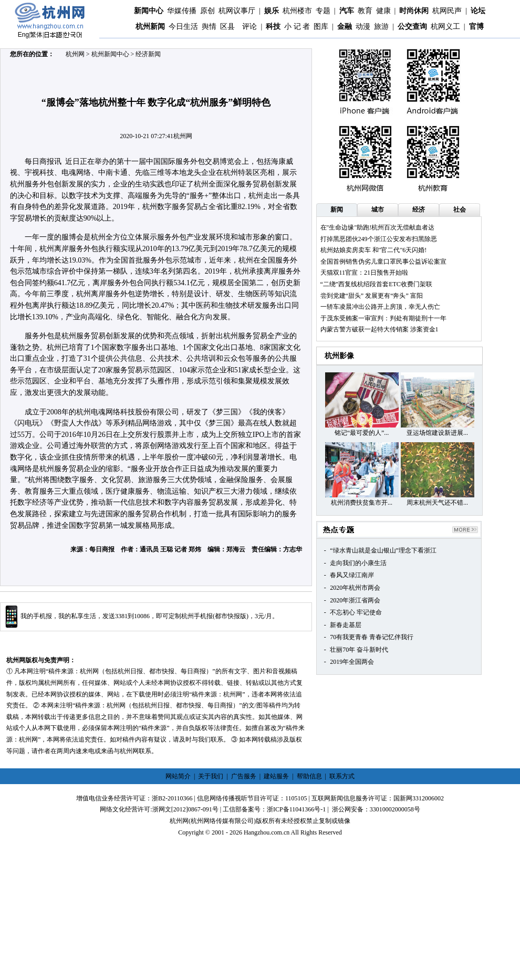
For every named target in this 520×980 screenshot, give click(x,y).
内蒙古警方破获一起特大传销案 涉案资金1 (379, 329)
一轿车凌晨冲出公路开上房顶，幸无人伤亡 (380, 307)
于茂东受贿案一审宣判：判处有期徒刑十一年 (383, 318)
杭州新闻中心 (110, 54)
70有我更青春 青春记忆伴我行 (372, 637)
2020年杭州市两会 (355, 588)
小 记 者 (297, 27)
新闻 (337, 210)
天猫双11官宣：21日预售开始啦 (365, 273)
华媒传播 (182, 11)
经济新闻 (148, 54)
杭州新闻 (150, 27)
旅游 (381, 27)
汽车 (347, 11)
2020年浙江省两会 (355, 600)
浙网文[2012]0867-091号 (185, 809)
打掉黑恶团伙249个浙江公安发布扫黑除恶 (379, 239)
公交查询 (412, 27)
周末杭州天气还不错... (437, 503)
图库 (321, 27)
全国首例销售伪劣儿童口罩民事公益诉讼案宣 (383, 262)
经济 (419, 210)
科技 (273, 27)
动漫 (363, 27)
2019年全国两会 (352, 662)
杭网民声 (447, 11)
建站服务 (276, 776)
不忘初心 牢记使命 (356, 612)
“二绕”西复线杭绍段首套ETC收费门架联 (376, 284)
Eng (23, 35)
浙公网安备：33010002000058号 (376, 809)
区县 (227, 27)
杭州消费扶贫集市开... (362, 503)
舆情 (209, 27)
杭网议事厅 (237, 11)
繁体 (36, 35)
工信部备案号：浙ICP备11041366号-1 (274, 809)
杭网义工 (445, 27)
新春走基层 (346, 625)
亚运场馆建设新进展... (437, 433)
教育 (365, 11)
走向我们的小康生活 (358, 563)
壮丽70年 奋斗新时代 (359, 650)
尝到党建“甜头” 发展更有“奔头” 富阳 (372, 296)
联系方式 (342, 776)
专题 (323, 11)
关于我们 (211, 776)
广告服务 (244, 776)
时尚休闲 (414, 11)
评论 (249, 27)
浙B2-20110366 (172, 798)
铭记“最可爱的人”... (362, 433)
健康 (383, 11)
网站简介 (178, 776)
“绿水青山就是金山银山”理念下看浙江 (383, 550)
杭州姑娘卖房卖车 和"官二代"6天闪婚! (374, 250)
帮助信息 (309, 776)
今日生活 (183, 27)
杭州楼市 (297, 11)
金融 (345, 27)
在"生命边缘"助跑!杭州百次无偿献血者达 (378, 227)
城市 (378, 210)
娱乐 (272, 11)
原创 (207, 11)
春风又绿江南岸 (352, 575)
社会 (460, 210)
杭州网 (75, 54)
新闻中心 (149, 11)
